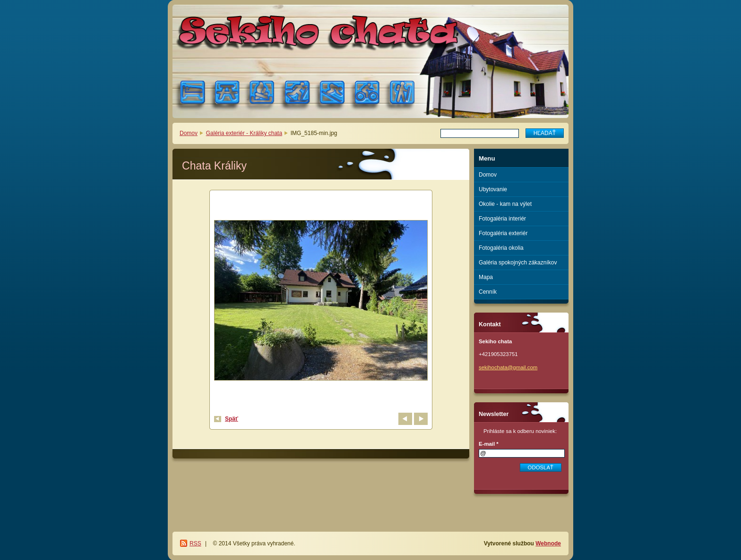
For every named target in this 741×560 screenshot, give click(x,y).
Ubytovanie (493, 189)
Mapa (486, 277)
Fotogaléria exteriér (503, 233)
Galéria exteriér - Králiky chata (244, 133)
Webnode (548, 543)
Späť (232, 419)
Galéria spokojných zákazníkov (518, 263)
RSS (195, 543)
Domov (189, 133)
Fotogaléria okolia (501, 248)
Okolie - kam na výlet (505, 204)
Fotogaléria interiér (502, 219)
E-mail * (489, 444)
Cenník (488, 292)
